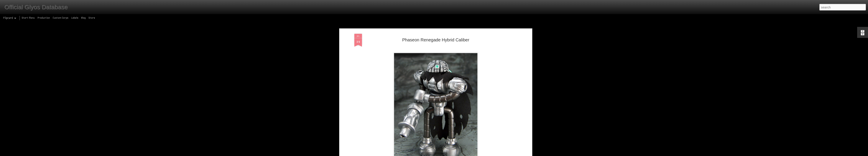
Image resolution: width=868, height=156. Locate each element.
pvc (450, 121)
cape (409, 121)
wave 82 (479, 121)
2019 (402, 121)
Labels (75, 18)
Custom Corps (61, 18)
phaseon (428, 121)
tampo (469, 121)
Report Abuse (465, 154)
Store (92, 18)
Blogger (453, 154)
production (440, 121)
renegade (459, 121)
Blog (83, 18)
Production (44, 18)
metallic (418, 121)
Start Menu (28, 18)
